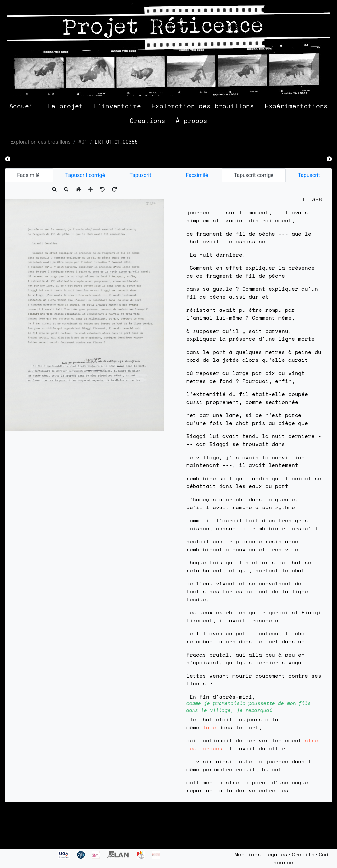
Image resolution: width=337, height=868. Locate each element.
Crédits (303, 854)
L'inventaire (117, 106)
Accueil (23, 106)
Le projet (65, 106)
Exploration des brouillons (203, 106)
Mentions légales (261, 854)
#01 (83, 142)
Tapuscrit (140, 175)
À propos (192, 121)
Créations (147, 121)
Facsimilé (29, 175)
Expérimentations (296, 106)
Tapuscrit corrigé (85, 175)
